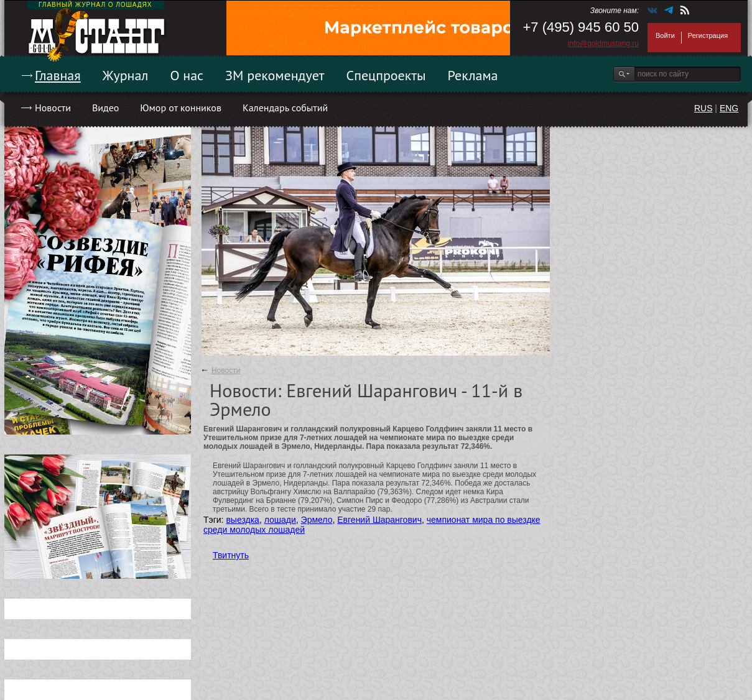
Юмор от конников (181, 108)
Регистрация (708, 35)
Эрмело (317, 520)
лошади (280, 520)
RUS (703, 108)
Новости (53, 108)
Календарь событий (285, 108)
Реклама (473, 75)
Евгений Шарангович (379, 520)
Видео (105, 108)
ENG (729, 108)
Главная (58, 75)
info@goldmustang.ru (603, 44)
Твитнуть (231, 555)
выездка (242, 520)
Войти (665, 35)
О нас (187, 75)
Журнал (126, 75)
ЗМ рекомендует (275, 75)
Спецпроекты (386, 75)
